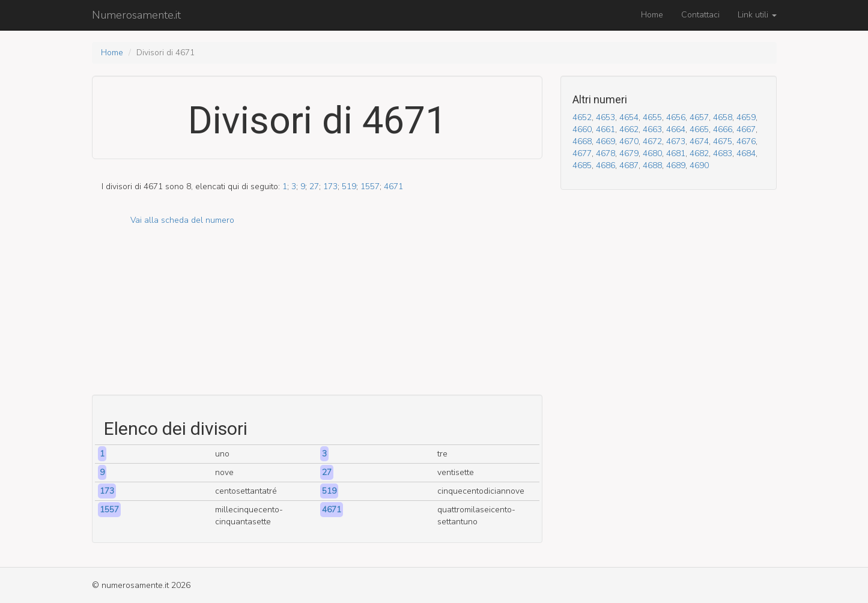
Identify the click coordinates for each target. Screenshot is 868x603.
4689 (676, 165)
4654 (629, 117)
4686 (605, 165)
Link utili (757, 15)
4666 (723, 129)
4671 (393, 186)
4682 (699, 153)
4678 (605, 153)
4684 (746, 153)
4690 (699, 165)
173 (330, 186)
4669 (605, 141)
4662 (629, 129)
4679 (629, 153)
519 (349, 186)
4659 (746, 117)
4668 (582, 141)
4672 (652, 141)
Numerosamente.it (136, 15)
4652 (582, 117)
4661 (605, 129)
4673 (676, 141)
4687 (629, 165)
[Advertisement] (317, 311)
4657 (699, 117)
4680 (652, 153)
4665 (699, 129)
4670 (629, 141)
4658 (723, 117)
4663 (652, 129)
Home (652, 15)
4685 (582, 165)
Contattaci (700, 15)
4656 (676, 117)
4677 (582, 153)
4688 (652, 165)
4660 (582, 129)
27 (314, 186)
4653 (605, 117)
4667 (746, 129)
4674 (699, 141)
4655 (652, 117)
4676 (746, 141)
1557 (370, 186)
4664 (676, 129)
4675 (723, 141)
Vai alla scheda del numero (182, 220)
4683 (723, 153)
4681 (676, 153)
